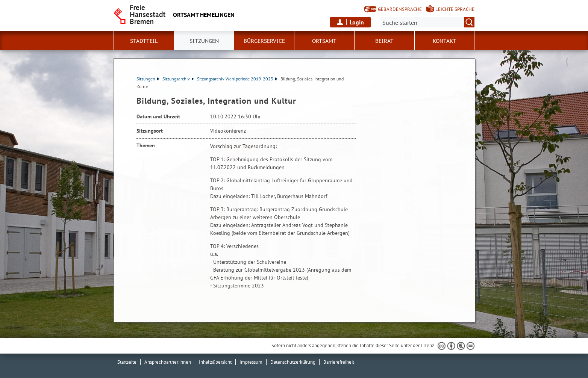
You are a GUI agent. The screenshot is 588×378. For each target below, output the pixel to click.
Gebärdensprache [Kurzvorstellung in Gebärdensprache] (400, 9)
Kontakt (445, 41)
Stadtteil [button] (144, 41)
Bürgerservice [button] (264, 41)
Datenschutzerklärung (293, 362)
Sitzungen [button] (204, 41)
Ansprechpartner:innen (168, 362)
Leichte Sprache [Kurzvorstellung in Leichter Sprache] (455, 9)
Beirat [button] (384, 41)
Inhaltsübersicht (215, 362)
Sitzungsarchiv (178, 79)
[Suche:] (427, 22)
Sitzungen (148, 79)
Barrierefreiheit (339, 362)
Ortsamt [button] (324, 41)
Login (357, 22)
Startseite (127, 362)
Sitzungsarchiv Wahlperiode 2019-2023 (237, 79)
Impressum (251, 362)
